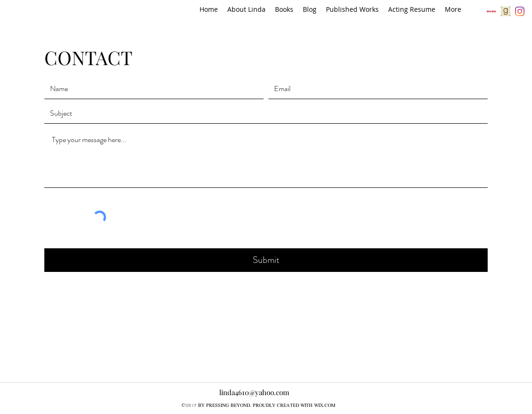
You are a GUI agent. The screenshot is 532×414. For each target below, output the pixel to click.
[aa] (491, 11)
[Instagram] (520, 11)
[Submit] (266, 260)
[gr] (506, 11)
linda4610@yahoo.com (254, 392)
